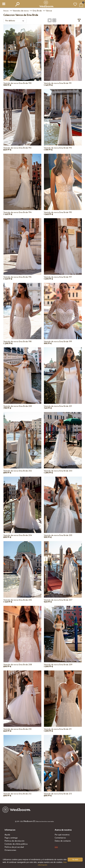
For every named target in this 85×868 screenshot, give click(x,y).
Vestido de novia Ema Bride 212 (17, 794)
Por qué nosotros (62, 835)
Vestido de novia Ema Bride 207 (58, 600)
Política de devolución (14, 841)
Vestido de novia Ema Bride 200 (18, 406)
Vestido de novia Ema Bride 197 (58, 277)
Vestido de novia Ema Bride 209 (58, 665)
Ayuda (7, 835)
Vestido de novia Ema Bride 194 (17, 212)
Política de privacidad (14, 847)
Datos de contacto (63, 841)
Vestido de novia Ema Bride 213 (58, 794)
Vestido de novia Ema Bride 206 (18, 600)
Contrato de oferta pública (16, 844)
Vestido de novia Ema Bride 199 (58, 342)
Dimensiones (10, 850)
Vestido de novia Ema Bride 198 (17, 342)
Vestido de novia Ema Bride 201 (58, 406)
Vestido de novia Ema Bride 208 (18, 665)
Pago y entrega (11, 838)
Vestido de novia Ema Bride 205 (58, 535)
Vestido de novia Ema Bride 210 (17, 729)
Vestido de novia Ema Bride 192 (17, 148)
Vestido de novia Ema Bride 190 (17, 83)
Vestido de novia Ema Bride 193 (58, 148)
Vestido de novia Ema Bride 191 (58, 83)
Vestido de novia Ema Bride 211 (58, 729)
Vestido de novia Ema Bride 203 (58, 471)
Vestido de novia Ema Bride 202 (18, 471)
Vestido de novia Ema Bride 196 (17, 277)
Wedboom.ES (29, 821)
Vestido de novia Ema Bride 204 (18, 535)
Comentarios (60, 838)
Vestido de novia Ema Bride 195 (58, 212)
